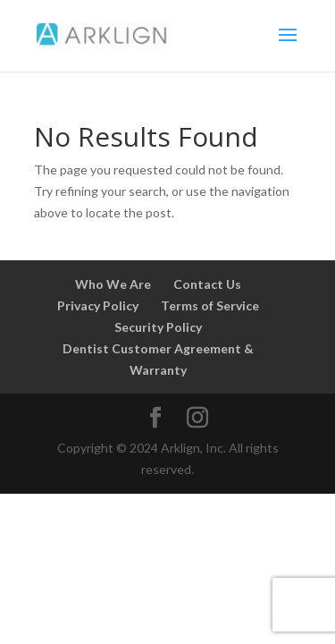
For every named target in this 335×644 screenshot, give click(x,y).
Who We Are (113, 284)
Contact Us (207, 284)
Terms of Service (210, 305)
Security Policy (158, 327)
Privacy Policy (98, 305)
